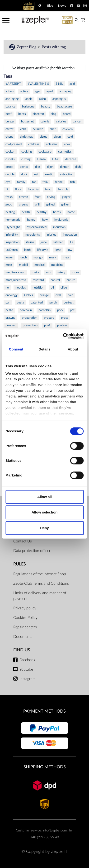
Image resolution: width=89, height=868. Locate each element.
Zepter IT (59, 852)
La (72, 242)
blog (53, 114)
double (10, 174)
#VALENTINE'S (38, 84)
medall (23, 265)
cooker (10, 152)
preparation (30, 318)
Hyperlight (13, 227)
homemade (13, 220)
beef (9, 114)
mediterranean (15, 272)
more (75, 272)
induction (59, 227)
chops (9, 137)
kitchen (58, 242)
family (21, 182)
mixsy (61, 272)
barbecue (28, 107)
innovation (70, 235)
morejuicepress (16, 280)
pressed (11, 325)
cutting (26, 159)
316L (59, 84)
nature (71, 280)
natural (55, 280)
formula (63, 189)
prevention (30, 325)
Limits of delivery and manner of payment (40, 596)
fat (34, 182)
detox (9, 167)
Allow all (44, 497)
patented (37, 303)
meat (9, 265)
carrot (9, 129)
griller (65, 205)
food (48, 189)
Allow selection (44, 512)
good (9, 205)
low (70, 250)
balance (10, 107)
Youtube (26, 669)
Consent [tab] (16, 349)
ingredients (32, 235)
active (24, 91)
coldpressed (14, 144)
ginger (66, 197)
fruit (38, 197)
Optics (29, 295)
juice (44, 242)
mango (38, 257)
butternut (28, 121)
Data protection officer (32, 551)
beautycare (64, 107)
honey (31, 220)
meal (66, 257)
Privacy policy (25, 608)
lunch (23, 257)
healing (10, 212)
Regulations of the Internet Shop (40, 574)
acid (72, 84)
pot (72, 310)
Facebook (27, 660)
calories (61, 121)
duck (24, 174)
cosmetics (65, 152)
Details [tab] (45, 349)
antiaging (65, 91)
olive (64, 288)
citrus (43, 137)
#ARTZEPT (13, 84)
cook (67, 144)
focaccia (33, 189)
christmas (26, 137)
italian (30, 242)
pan (8, 303)
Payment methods (44, 711)
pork (60, 310)
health (26, 212)
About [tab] (73, 349)
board (67, 114)
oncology (12, 295)
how (45, 220)
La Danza (12, 250)
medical (40, 265)
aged (49, 91)
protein (62, 325)
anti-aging (12, 99)
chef (53, 129)
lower (9, 257)
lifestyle (43, 250)
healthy (42, 212)
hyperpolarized (37, 227)
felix (45, 182)
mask (53, 257)
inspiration (12, 242)
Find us (22, 650)
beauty (46, 107)
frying (51, 197)
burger (10, 121)
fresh (9, 197)
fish (72, 182)
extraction (67, 174)
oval (58, 295)
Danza (41, 159)
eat (36, 174)
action (9, 91)
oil (52, 288)
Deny (44, 528)
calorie (45, 121)
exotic (49, 174)
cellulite (38, 129)
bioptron (38, 114)
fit (7, 189)
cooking (27, 152)
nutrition (38, 288)
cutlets (10, 159)
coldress (34, 144)
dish (78, 167)
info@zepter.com (55, 830)
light (58, 250)
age (37, 91)
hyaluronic (61, 220)
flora (18, 189)
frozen (24, 197)
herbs (57, 212)
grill (37, 205)
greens (23, 205)
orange (44, 295)
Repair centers (25, 627)
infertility (12, 235)
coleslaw (52, 144)
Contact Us (23, 541)
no (7, 288)
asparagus (59, 99)
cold (70, 137)
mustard (38, 280)
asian (42, 99)
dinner (64, 167)
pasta (20, 303)
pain (70, 295)
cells (23, 129)
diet (38, 167)
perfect (69, 303)
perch (53, 303)
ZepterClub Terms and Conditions (41, 583)
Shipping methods (45, 767)
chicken (68, 129)
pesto (9, 310)
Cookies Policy (25, 618)
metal (36, 272)
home (71, 212)
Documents (23, 637)
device (24, 167)
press (65, 318)
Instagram (28, 679)
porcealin (26, 310)
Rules (20, 564)
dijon (50, 167)
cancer (77, 121)
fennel (59, 182)
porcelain (44, 310)
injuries (51, 235)
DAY (55, 159)
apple (29, 99)
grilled (50, 205)
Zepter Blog (27, 47)
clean (57, 137)
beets (22, 114)
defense (71, 159)
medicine (57, 265)
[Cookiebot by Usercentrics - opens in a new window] (63, 336)
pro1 (47, 325)
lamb (27, 250)
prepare (49, 318)
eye (8, 182)
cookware (45, 152)
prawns (10, 318)
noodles (21, 288)
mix (48, 272)
